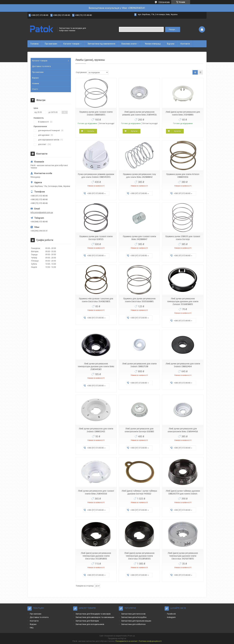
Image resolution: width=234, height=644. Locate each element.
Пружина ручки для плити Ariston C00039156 (183, 176)
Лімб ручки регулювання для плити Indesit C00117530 (139, 365)
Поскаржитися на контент (126, 641)
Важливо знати (129, 44)
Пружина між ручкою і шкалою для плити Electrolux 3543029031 (96, 300)
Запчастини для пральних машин (136, 621)
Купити (91, 131)
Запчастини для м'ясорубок (134, 617)
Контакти (185, 44)
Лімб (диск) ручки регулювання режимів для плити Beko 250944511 (139, 113)
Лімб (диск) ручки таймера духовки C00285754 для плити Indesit (183, 492)
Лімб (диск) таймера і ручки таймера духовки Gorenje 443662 (139, 492)
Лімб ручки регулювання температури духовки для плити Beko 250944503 (96, 366)
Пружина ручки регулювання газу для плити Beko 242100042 (139, 176)
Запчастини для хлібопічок (133, 624)
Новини (36, 83)
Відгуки (171, 44)
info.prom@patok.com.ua (42, 212)
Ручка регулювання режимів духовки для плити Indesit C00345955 (96, 176)
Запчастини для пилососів (133, 614)
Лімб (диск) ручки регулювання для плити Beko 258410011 (183, 113)
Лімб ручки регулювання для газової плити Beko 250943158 (96, 492)
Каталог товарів (71, 44)
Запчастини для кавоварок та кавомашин (95, 617)
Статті (35, 89)
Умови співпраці (153, 44)
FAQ (32, 628)
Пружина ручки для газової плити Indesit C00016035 (96, 113)
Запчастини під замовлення (101, 44)
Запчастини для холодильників (90, 624)
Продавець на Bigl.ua (117, 638)
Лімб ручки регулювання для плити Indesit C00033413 (96, 430)
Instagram (171, 617)
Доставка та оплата (41, 66)
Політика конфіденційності (150, 641)
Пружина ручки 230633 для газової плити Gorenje (183, 238)
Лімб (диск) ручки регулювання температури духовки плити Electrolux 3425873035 (183, 556)
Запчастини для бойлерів (87, 621)
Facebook (171, 614)
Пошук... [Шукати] (173, 29)
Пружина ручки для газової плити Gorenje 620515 (96, 238)
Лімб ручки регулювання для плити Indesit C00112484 (183, 365)
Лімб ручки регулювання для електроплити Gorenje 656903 (139, 430)
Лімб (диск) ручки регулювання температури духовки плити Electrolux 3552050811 (96, 556)
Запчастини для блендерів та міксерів (93, 614)
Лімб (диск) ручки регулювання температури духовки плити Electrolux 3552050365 (139, 556)
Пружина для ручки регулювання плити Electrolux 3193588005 (139, 300)
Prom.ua (131, 636)
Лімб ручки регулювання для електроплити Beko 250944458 (183, 430)
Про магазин (51, 44)
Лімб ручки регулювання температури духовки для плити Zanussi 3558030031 (183, 301)
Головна (34, 44)
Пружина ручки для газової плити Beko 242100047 (139, 238)
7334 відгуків (164, 2)
